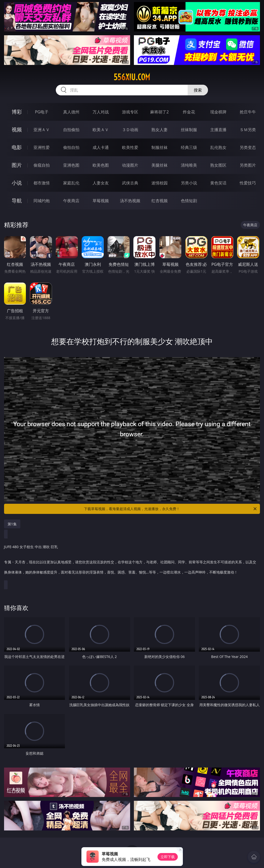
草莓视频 (101, 201)
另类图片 (248, 165)
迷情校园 (160, 183)
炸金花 (189, 112)
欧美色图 (101, 165)
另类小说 (189, 183)
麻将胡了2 (159, 112)
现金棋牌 (218, 112)
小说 (17, 183)
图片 (17, 165)
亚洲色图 (71, 165)
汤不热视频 (130, 201)
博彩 (17, 112)
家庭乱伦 (71, 183)
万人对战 (101, 112)
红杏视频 (160, 201)
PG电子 (42, 112)
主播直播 (218, 130)
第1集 (12, 524)
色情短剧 (189, 201)
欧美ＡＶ (101, 130)
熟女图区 (218, 165)
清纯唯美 (189, 165)
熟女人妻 (160, 130)
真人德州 (71, 112)
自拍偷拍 (71, 130)
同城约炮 (42, 201)
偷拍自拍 (71, 147)
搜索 (198, 90)
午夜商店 (71, 201)
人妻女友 (101, 183)
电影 (17, 147)
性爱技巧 (248, 183)
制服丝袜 (160, 147)
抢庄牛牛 (248, 112)
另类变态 (248, 147)
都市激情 (42, 183)
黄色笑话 (218, 183)
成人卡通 (101, 147)
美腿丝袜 (160, 165)
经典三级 (189, 147)
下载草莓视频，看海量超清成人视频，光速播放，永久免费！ (171, 509)
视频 (17, 129)
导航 (17, 201)
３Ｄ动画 (130, 130)
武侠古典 (130, 183)
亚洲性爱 (42, 147)
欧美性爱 (130, 147)
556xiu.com (132, 77)
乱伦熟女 (218, 147)
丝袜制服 (189, 130)
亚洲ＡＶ (42, 130)
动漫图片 (130, 165)
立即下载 (168, 857)
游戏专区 (130, 112)
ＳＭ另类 (248, 130)
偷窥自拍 (42, 165)
